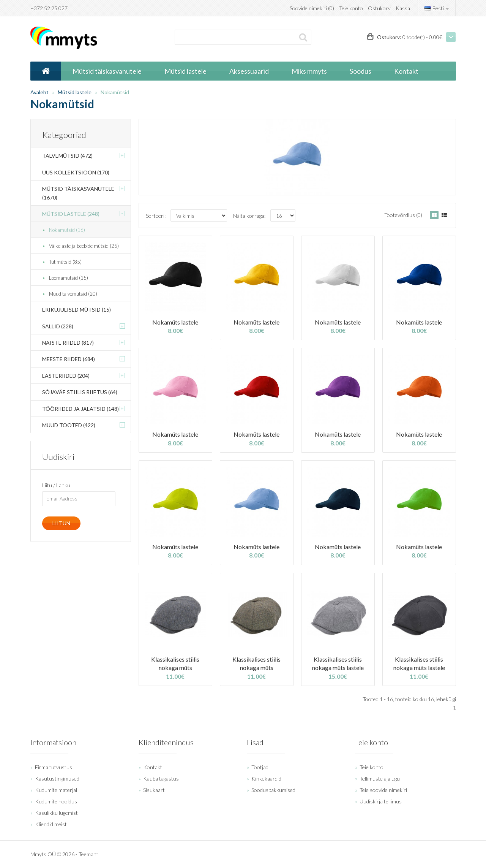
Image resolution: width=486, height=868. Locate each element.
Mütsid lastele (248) (71, 214)
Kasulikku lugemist (56, 813)
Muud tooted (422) (69, 425)
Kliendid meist (51, 824)
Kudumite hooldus (56, 801)
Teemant (88, 854)
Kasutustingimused (57, 779)
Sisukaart (154, 790)
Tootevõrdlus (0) (403, 215)
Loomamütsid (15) (69, 278)
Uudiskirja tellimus (381, 801)
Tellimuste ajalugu (380, 779)
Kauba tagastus (161, 779)
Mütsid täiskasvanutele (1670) (78, 193)
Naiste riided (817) (68, 343)
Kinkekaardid (266, 779)
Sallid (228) (58, 326)
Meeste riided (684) (69, 359)
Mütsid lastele (75, 92)
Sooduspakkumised (273, 790)
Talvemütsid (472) (67, 156)
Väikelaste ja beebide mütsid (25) (84, 246)
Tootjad (260, 767)
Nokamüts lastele (175, 322)
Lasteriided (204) (66, 376)
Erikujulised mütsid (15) (77, 310)
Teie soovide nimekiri (383, 790)
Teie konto (351, 8)
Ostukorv (379, 8)
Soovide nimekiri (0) (312, 8)
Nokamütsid (115, 92)
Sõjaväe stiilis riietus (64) (80, 392)
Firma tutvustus (54, 767)
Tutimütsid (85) (65, 262)
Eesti (437, 8)
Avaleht (39, 92)
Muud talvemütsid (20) (73, 294)
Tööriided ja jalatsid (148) (80, 409)
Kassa (403, 8)
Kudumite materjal (56, 790)
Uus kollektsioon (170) (76, 172)
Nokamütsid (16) (67, 230)
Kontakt (153, 767)
